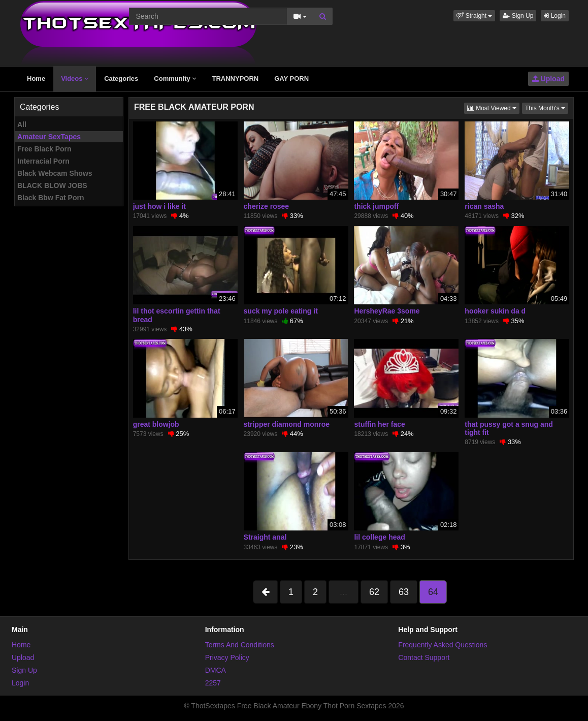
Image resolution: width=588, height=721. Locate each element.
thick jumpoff (376, 206)
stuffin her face (379, 424)
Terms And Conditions (240, 645)
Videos (75, 79)
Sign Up (518, 16)
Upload (548, 79)
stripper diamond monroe (287, 424)
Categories (121, 79)
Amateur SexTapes (49, 137)
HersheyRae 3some (387, 311)
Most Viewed (493, 107)
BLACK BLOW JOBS (52, 185)
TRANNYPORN (235, 79)
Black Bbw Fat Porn (51, 198)
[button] (474, 16)
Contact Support (424, 657)
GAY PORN (291, 79)
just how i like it (159, 206)
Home (36, 79)
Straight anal (265, 537)
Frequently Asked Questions (443, 645)
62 (374, 592)
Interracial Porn (43, 161)
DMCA (216, 670)
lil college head (379, 537)
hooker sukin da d (495, 311)
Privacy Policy (227, 657)
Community (175, 79)
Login (555, 16)
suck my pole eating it (281, 311)
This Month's (547, 107)
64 (433, 592)
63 (404, 592)
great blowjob (156, 424)
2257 (213, 683)
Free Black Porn (44, 149)
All (22, 124)
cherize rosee (267, 206)
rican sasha (484, 206)
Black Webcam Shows (55, 173)
